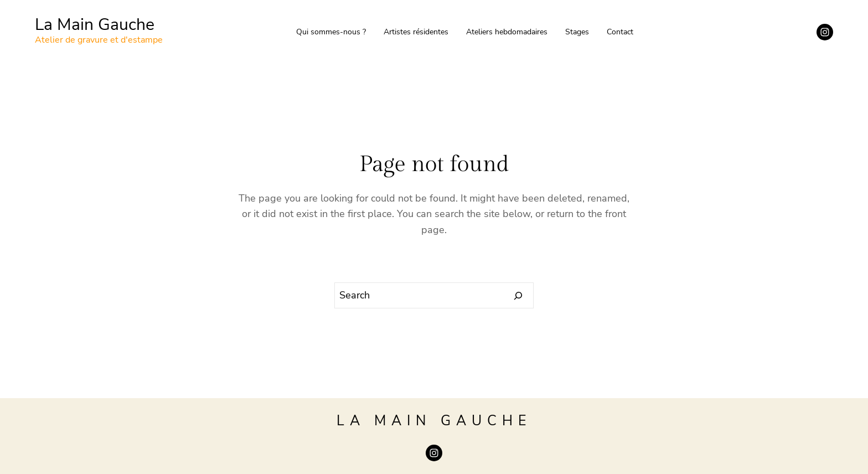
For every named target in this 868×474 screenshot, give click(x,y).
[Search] (518, 296)
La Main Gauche (95, 25)
